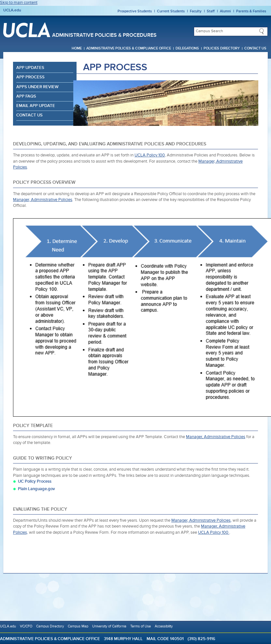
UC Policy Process (35, 482)
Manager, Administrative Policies (43, 200)
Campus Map (78, 626)
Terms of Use (141, 626)
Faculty (196, 11)
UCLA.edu (12, 10)
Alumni (225, 11)
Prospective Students (135, 11)
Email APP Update (36, 106)
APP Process (30, 77)
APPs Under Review (37, 87)
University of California (109, 626)
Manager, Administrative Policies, (201, 521)
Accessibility (164, 626)
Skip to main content (19, 3)
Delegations (187, 48)
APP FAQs (26, 96)
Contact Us (255, 48)
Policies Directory (222, 48)
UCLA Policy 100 (150, 155)
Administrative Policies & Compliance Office (129, 48)
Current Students (171, 11)
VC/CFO (26, 626)
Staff (211, 11)
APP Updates (30, 68)
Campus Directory (50, 626)
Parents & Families (251, 11)
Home (77, 48)
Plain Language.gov (36, 489)
